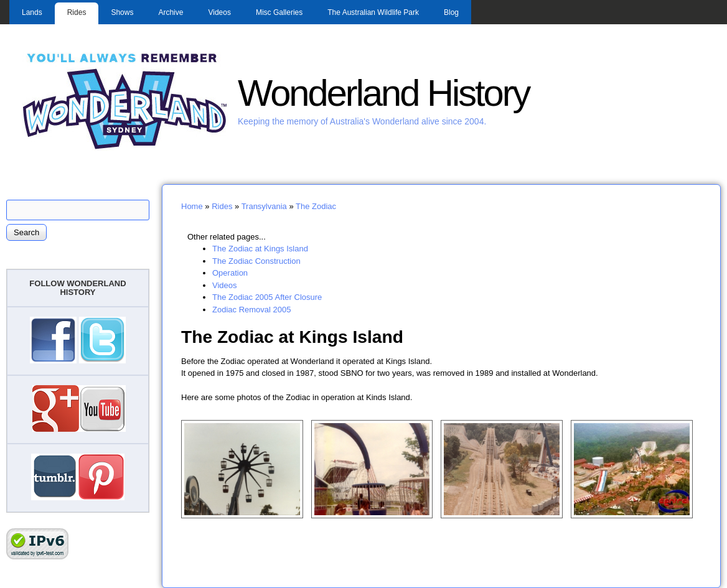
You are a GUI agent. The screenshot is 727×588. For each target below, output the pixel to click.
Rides (77, 12)
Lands (32, 12)
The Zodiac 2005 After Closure (267, 297)
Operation (230, 273)
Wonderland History (383, 93)
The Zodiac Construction (256, 261)
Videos (219, 12)
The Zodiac (316, 206)
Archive (171, 12)
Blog (451, 12)
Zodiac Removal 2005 (251, 310)
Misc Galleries (279, 12)
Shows (122, 12)
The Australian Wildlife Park (373, 12)
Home (192, 206)
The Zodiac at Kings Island (260, 249)
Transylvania (264, 206)
